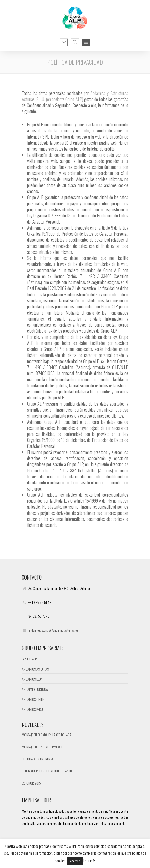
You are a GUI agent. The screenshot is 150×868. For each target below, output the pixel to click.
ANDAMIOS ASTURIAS (35, 669)
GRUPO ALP (29, 659)
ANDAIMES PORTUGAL (36, 689)
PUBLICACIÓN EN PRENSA (38, 759)
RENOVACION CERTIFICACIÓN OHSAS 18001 (49, 771)
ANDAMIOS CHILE (33, 699)
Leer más (89, 861)
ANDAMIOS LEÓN (32, 679)
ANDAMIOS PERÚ (32, 709)
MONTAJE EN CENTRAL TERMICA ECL (44, 747)
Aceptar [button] (75, 861)
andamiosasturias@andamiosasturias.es (53, 630)
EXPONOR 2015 (31, 783)
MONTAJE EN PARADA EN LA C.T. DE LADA (47, 735)
